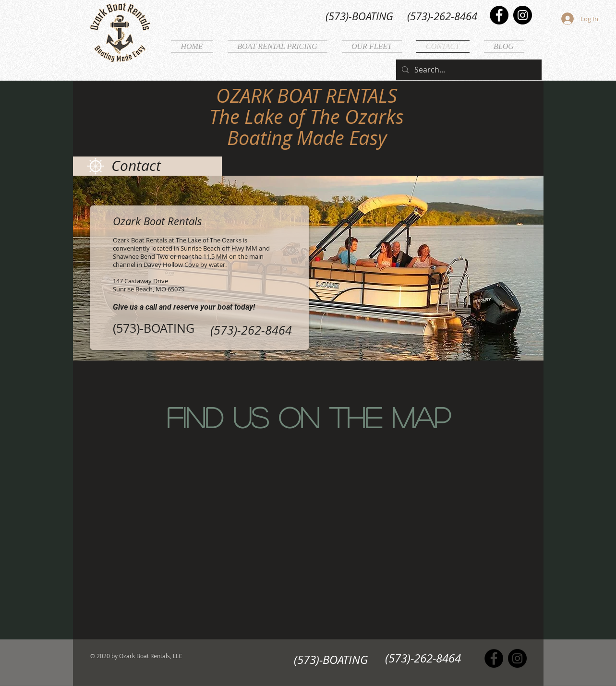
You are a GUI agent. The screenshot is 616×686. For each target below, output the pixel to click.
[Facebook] (499, 15)
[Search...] (468, 70)
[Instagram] (523, 15)
